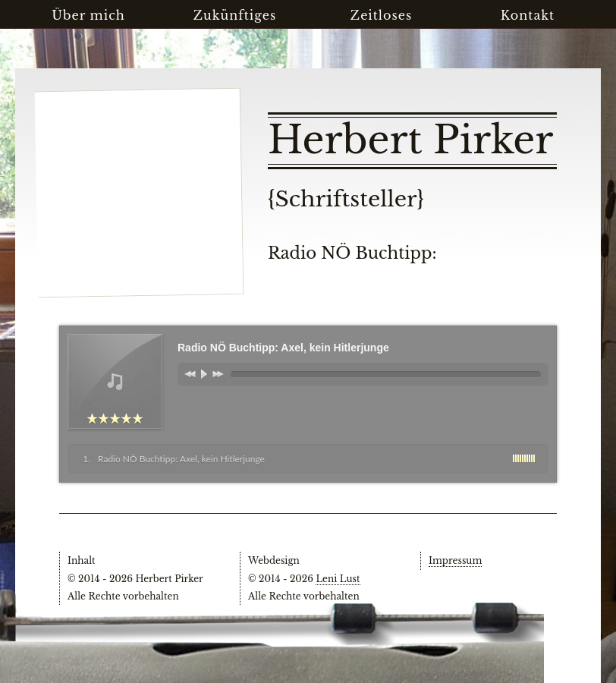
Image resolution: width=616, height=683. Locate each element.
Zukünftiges (235, 15)
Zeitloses (381, 15)
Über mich (88, 15)
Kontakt (528, 15)
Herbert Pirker (410, 140)
